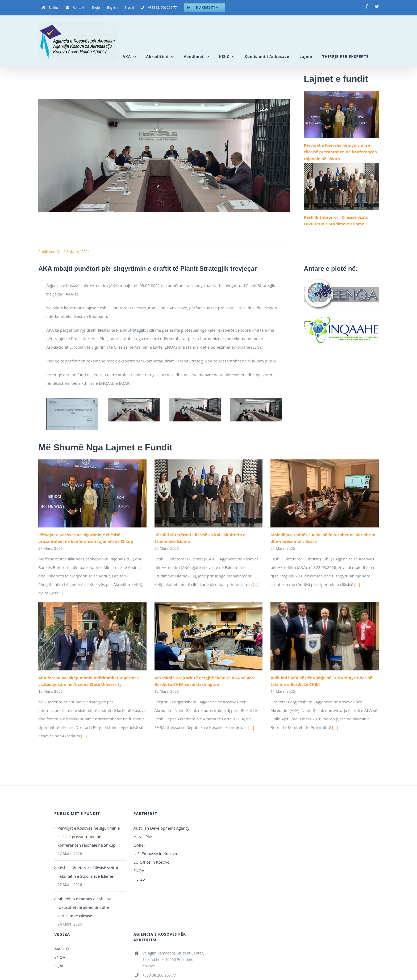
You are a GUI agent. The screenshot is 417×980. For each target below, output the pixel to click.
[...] (65, 593)
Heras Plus (143, 837)
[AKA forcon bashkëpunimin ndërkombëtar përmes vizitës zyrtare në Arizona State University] (92, 636)
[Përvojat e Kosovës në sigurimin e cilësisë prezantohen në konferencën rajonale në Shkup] (341, 114)
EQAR (59, 966)
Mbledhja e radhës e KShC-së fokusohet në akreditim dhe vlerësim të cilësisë (84, 907)
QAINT (140, 845)
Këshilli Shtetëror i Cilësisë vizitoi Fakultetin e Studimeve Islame (88, 872)
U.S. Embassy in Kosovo (155, 854)
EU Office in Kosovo (152, 862)
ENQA (139, 871)
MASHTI (62, 949)
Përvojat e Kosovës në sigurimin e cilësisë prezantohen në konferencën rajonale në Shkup (340, 152)
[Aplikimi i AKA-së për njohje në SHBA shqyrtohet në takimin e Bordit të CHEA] (325, 636)
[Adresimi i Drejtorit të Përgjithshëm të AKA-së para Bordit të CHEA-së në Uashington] (209, 636)
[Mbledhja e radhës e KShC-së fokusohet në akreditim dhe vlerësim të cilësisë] (325, 493)
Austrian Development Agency (161, 828)
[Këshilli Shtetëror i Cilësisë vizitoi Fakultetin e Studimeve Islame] (341, 186)
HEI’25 (139, 879)
